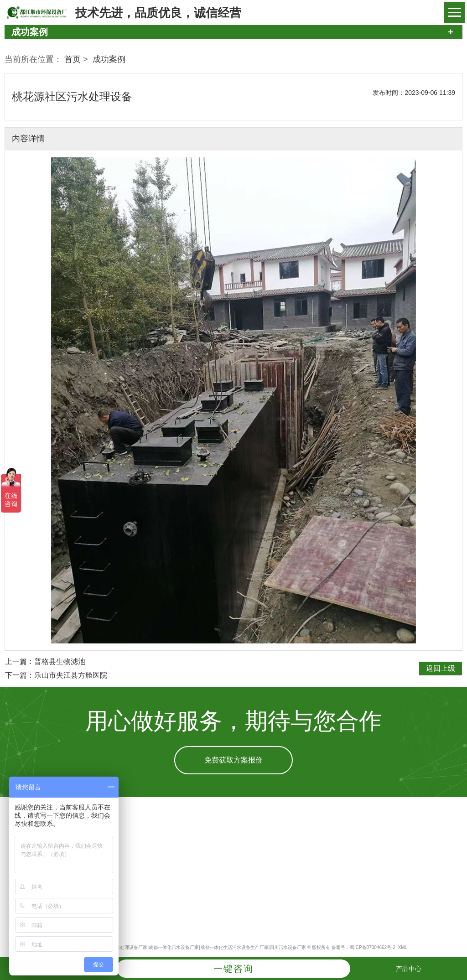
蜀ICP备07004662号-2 (373, 947)
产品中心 (409, 969)
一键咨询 (233, 969)
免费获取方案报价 (233, 760)
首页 (73, 59)
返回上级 (441, 668)
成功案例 (109, 59)
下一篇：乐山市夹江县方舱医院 (56, 675)
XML (403, 947)
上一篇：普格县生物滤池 (45, 661)
